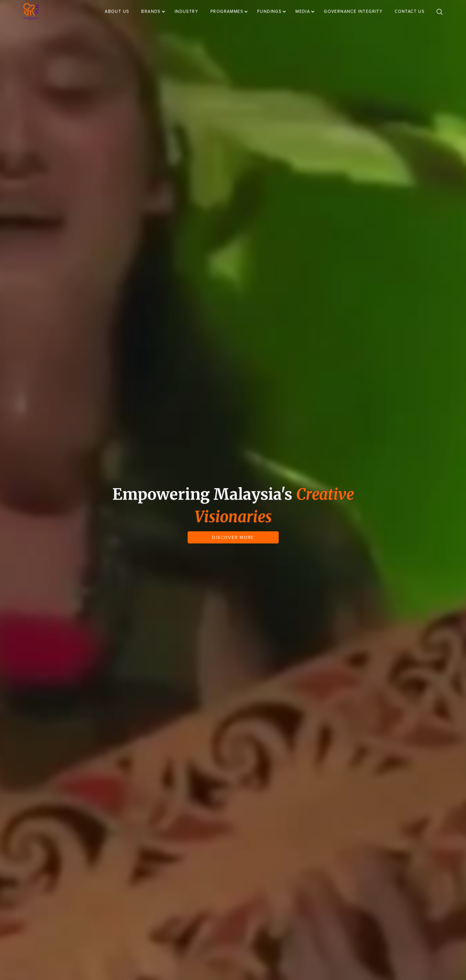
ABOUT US (117, 11)
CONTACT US (410, 11)
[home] (31, 12)
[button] (156, 12)
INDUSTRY (186, 11)
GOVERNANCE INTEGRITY (353, 11)
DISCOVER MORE (233, 537)
